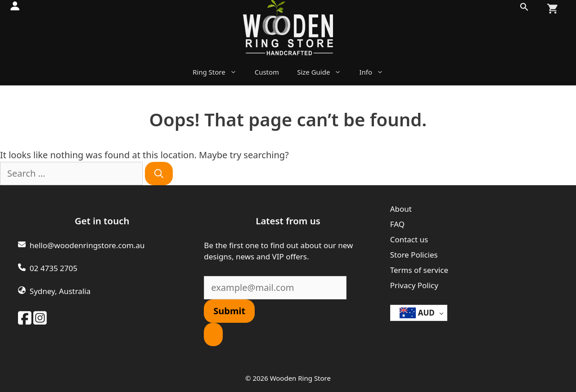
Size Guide (324, 72)
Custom (267, 72)
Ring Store (219, 72)
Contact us (409, 239)
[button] (524, 9)
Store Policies (414, 255)
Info (376, 72)
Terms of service (419, 270)
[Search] (159, 174)
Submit (229, 311)
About (401, 209)
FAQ (397, 224)
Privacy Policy (414, 285)
